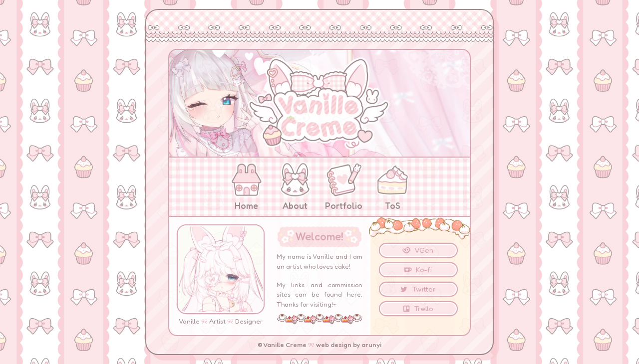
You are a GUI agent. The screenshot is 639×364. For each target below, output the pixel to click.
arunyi (371, 345)
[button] (418, 250)
